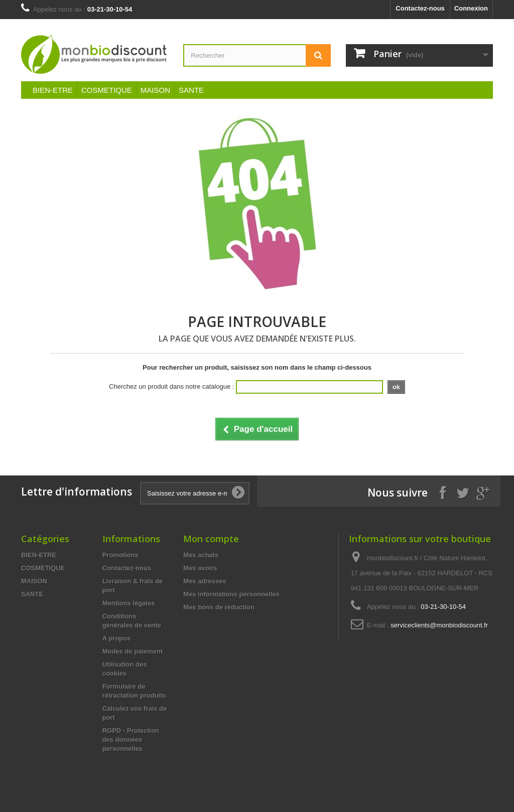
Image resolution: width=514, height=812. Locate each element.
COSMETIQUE (107, 90)
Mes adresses (205, 581)
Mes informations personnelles (231, 594)
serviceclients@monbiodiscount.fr (439, 625)
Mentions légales (129, 603)
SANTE (191, 90)
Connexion (471, 8)
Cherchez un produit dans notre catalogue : (171, 386)
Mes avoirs (200, 568)
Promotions (120, 555)
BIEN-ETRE (53, 90)
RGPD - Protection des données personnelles (131, 740)
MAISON (155, 90)
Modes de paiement (133, 651)
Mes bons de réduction (219, 607)
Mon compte (211, 539)
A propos (117, 638)
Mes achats (201, 555)
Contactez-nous (420, 8)
